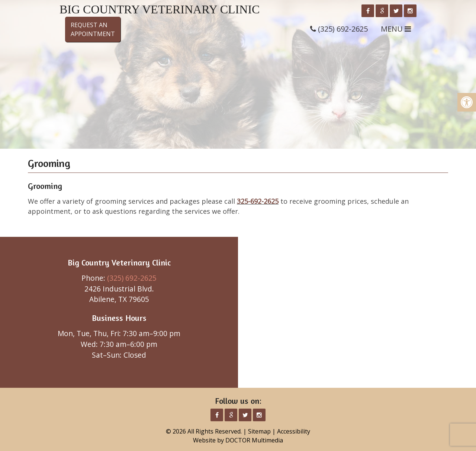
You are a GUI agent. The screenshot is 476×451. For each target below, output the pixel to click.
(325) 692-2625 (132, 278)
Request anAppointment (93, 29)
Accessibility (294, 431)
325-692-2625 (258, 201)
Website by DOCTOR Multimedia (238, 440)
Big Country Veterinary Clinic (160, 9)
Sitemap (259, 431)
